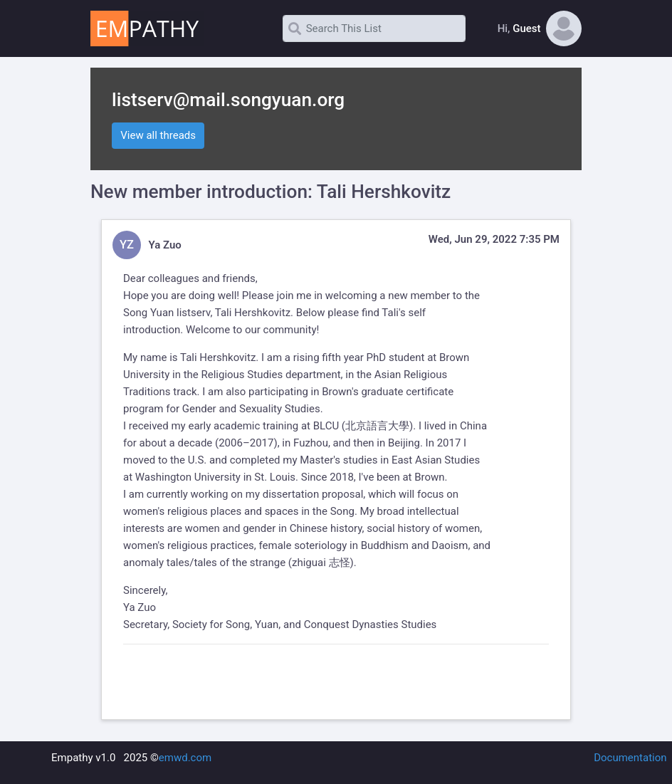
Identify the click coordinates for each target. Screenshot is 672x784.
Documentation (630, 758)
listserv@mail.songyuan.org (228, 100)
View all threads (158, 135)
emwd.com (185, 758)
